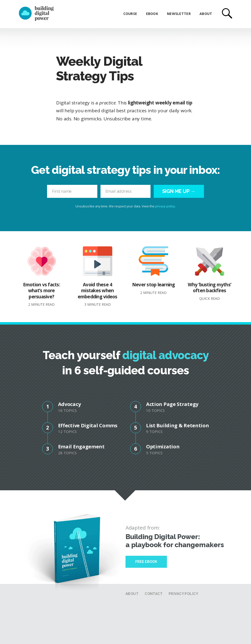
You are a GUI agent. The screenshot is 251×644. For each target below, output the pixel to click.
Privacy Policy (183, 594)
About (206, 14)
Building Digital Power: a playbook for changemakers (175, 541)
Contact (154, 594)
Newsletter (179, 14)
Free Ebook (146, 562)
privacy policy (165, 206)
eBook (152, 14)
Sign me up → (179, 191)
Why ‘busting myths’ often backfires (209, 274)
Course (130, 14)
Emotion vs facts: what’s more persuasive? (42, 277)
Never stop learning (154, 271)
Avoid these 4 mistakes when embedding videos (97, 277)
